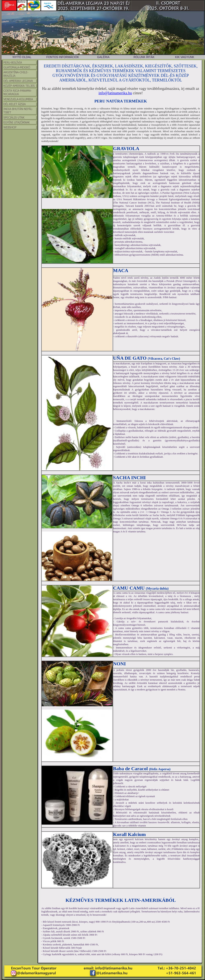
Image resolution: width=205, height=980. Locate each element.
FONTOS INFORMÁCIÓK (63, 57)
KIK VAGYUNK (185, 57)
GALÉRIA (103, 57)
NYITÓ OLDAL (22, 57)
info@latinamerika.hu (115, 93)
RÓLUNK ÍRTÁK (144, 57)
